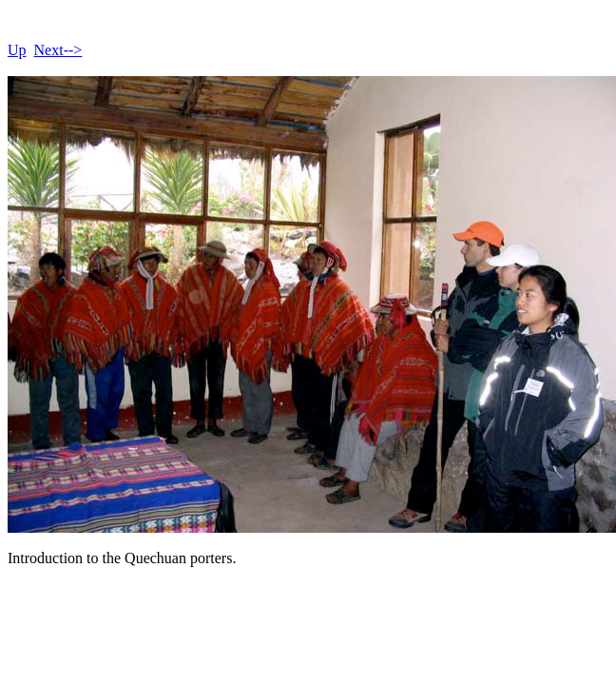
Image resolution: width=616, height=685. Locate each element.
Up (17, 50)
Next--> (58, 50)
